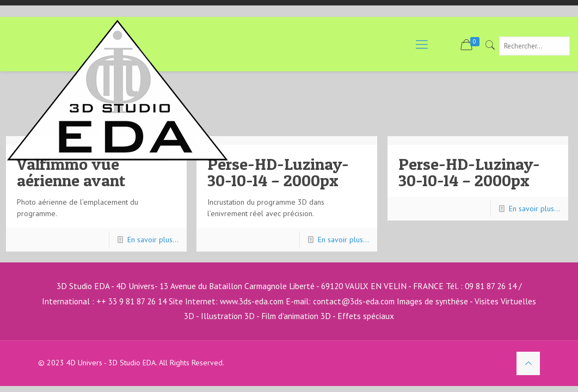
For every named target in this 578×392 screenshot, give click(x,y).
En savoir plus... (153, 240)
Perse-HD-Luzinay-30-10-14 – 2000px (278, 172)
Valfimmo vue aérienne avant (71, 172)
